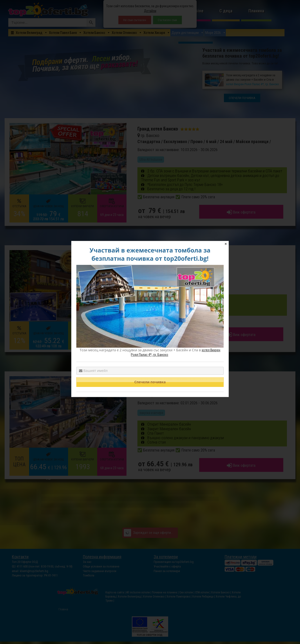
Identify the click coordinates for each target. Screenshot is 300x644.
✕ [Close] (226, 244)
